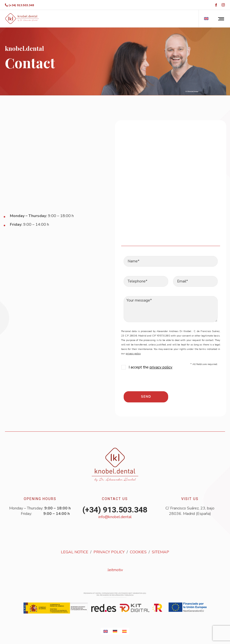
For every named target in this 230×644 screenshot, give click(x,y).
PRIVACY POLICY (109, 552)
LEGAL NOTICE (75, 552)
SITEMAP (161, 552)
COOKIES (138, 552)
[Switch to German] (115, 631)
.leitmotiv (115, 570)
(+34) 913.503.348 (21, 5)
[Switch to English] (106, 631)
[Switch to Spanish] (124, 631)
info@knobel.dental (115, 517)
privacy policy (133, 354)
